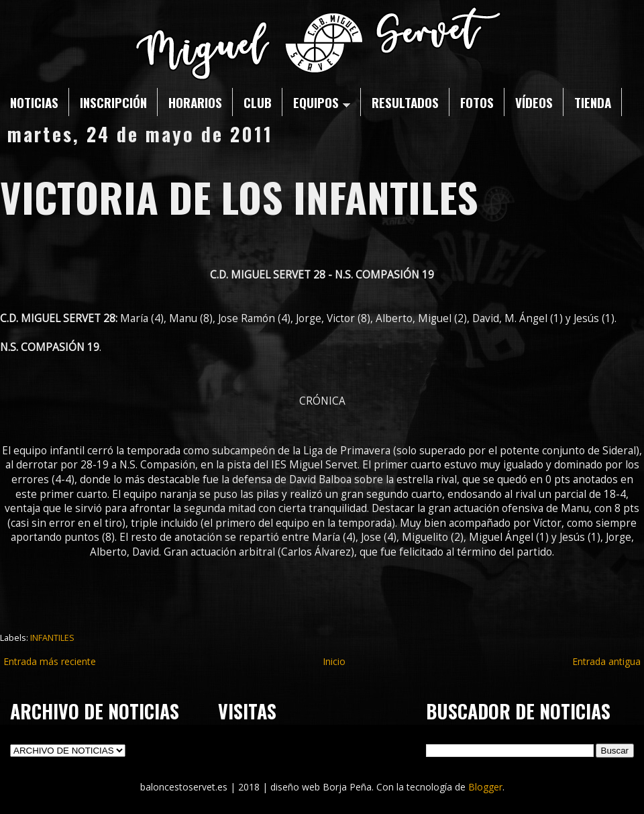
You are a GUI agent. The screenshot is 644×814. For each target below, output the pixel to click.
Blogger (485, 787)
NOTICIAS (34, 102)
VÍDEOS (534, 102)
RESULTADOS (405, 102)
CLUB (258, 102)
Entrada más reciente (50, 661)
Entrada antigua (606, 661)
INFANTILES (52, 638)
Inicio (334, 661)
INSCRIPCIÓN (113, 102)
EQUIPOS (322, 102)
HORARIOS (195, 102)
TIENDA (593, 102)
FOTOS (477, 102)
